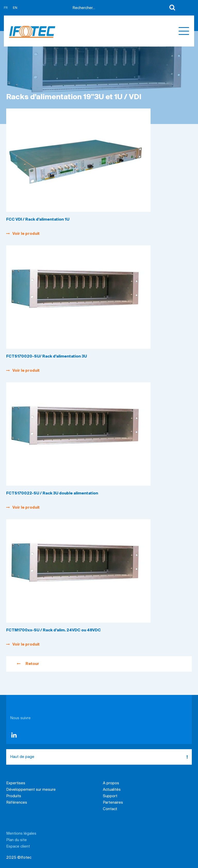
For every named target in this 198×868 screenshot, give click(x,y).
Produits (14, 796)
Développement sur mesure (31, 790)
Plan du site (16, 840)
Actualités (112, 790)
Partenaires (113, 803)
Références (17, 803)
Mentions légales (21, 834)
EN (15, 8)
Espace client (18, 847)
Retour (28, 664)
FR (6, 8)
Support (110, 796)
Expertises (16, 783)
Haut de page (101, 757)
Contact (110, 809)
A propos (111, 783)
